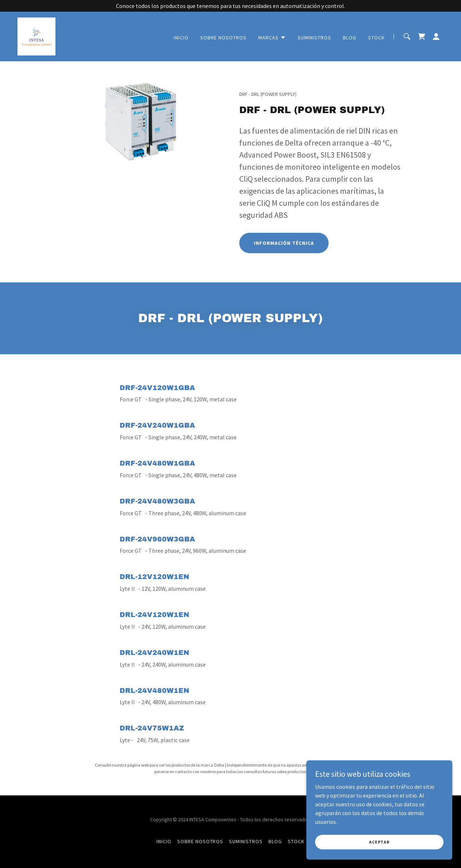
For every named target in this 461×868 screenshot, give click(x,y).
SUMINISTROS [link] (314, 38)
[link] (36, 36)
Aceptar (379, 842)
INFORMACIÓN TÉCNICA (284, 243)
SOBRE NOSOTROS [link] (223, 38)
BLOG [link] (350, 38)
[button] (272, 38)
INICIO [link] (181, 38)
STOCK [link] (376, 38)
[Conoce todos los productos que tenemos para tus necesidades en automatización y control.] (230, 6)
